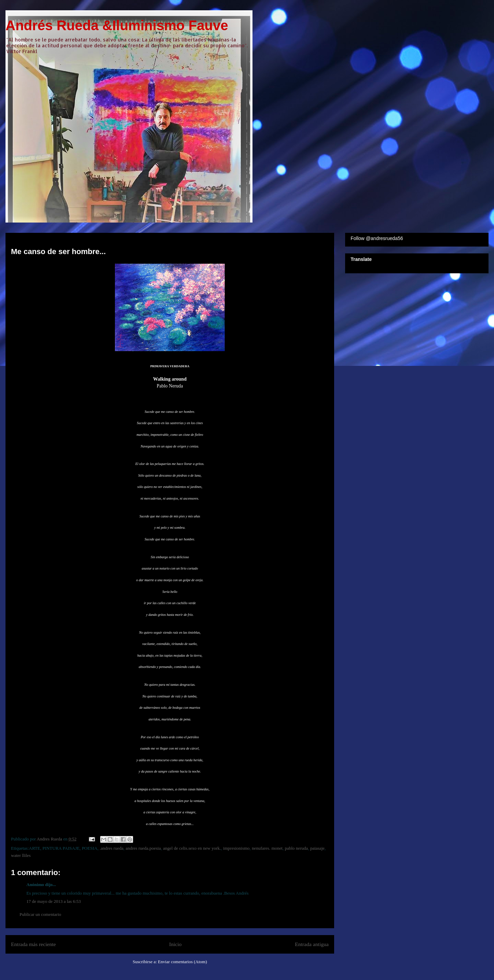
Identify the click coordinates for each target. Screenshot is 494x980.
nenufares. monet (267, 848)
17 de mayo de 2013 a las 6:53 (54, 901)
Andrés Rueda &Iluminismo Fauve (117, 25)
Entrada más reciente (33, 944)
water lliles (21, 855)
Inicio (175, 944)
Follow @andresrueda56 (377, 238)
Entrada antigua (312, 944)
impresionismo (236, 848)
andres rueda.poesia (143, 848)
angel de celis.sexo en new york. (192, 848)
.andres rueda (111, 848)
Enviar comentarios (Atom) (182, 962)
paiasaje (317, 848)
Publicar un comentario (40, 914)
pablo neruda (296, 848)
